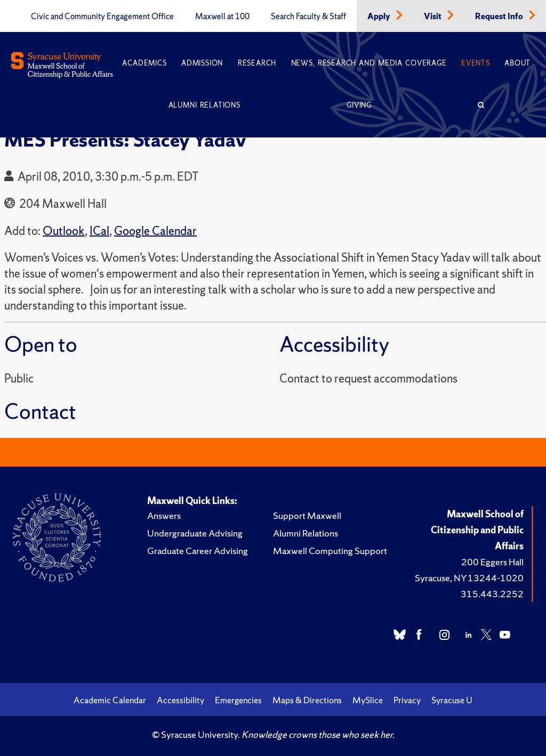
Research (257, 63)
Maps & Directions (307, 700)
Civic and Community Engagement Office (102, 17)
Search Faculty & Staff (308, 17)
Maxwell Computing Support (330, 551)
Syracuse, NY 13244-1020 (469, 578)
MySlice (368, 700)
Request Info (500, 17)
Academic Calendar (110, 700)
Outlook (64, 231)
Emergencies (238, 700)
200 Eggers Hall (492, 562)
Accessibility (180, 700)
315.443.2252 (492, 594)
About (517, 63)
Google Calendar (155, 231)
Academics (144, 63)
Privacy (407, 700)
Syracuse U (452, 700)
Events (476, 63)
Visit (433, 17)
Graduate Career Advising (198, 551)
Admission (202, 63)
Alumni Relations (204, 105)
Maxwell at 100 (222, 17)
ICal (99, 231)
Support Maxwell (307, 515)
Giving (359, 105)
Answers (164, 515)
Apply (380, 17)
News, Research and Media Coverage (369, 63)
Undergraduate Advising (195, 533)
